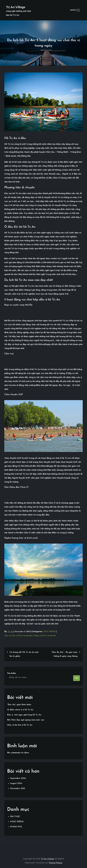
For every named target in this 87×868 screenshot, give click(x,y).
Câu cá (15, 636)
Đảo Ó (32, 636)
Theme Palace (55, 863)
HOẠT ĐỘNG (49, 632)
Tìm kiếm (11, 673)
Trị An (10, 632)
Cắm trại (8, 636)
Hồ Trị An (46, 636)
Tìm (76, 678)
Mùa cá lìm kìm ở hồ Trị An (20, 725)
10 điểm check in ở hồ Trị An (20, 710)
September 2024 (18, 778)
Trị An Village (16, 7)
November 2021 (18, 789)
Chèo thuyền (24, 636)
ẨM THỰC (15, 817)
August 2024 (16, 783)
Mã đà (53, 636)
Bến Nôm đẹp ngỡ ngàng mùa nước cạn (26, 720)
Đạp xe (38, 636)
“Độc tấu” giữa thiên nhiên (19, 705)
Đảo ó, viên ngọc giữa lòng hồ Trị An (24, 715)
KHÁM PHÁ (16, 827)
